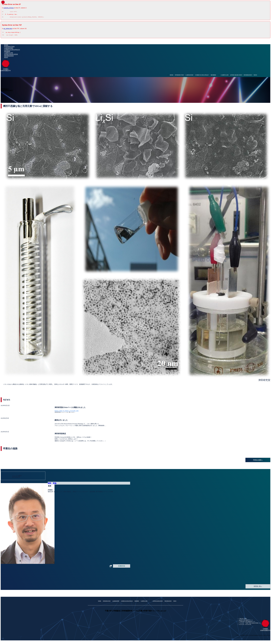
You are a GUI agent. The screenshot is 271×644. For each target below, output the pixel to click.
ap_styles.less (8, 29)
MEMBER (7, 52)
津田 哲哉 (52, 485)
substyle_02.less (9, 8)
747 (3, 33)
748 (3, 36)
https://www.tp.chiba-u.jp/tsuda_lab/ (67, 412)
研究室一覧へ (258, 588)
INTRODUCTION (9, 48)
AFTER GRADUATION (11, 56)
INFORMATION (9, 57)
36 (3, 12)
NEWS (6, 59)
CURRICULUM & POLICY (12, 51)
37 (3, 15)
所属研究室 (122, 568)
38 (3, 18)
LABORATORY (9, 49)
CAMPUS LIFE (9, 54)
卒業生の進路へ (258, 462)
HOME (6, 46)
